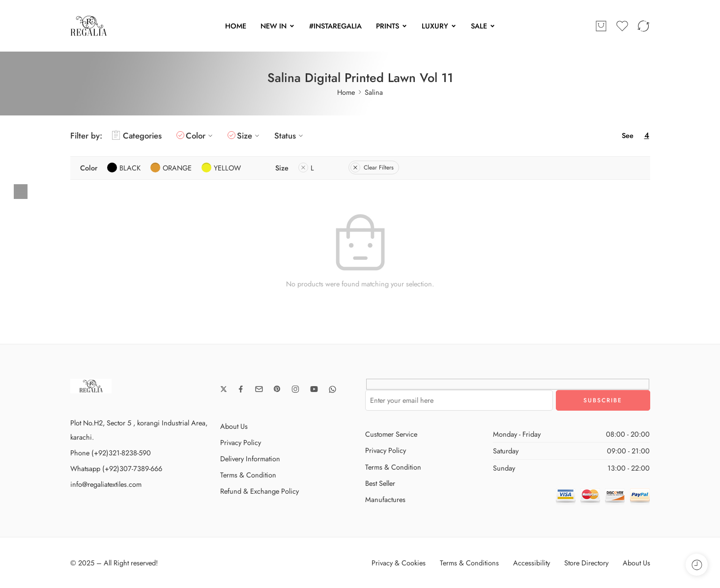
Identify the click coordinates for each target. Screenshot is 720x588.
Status (290, 136)
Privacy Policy (241, 442)
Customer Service (391, 434)
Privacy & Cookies (399, 563)
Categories (137, 136)
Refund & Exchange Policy (259, 491)
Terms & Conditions (469, 563)
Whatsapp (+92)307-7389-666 (116, 468)
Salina (374, 92)
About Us (234, 426)
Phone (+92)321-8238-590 (111, 453)
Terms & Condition (248, 475)
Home (346, 92)
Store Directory (586, 563)
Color (201, 136)
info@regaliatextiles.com (106, 484)
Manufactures (385, 499)
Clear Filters (372, 168)
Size (249, 136)
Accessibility (532, 563)
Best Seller (380, 483)
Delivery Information (250, 459)
